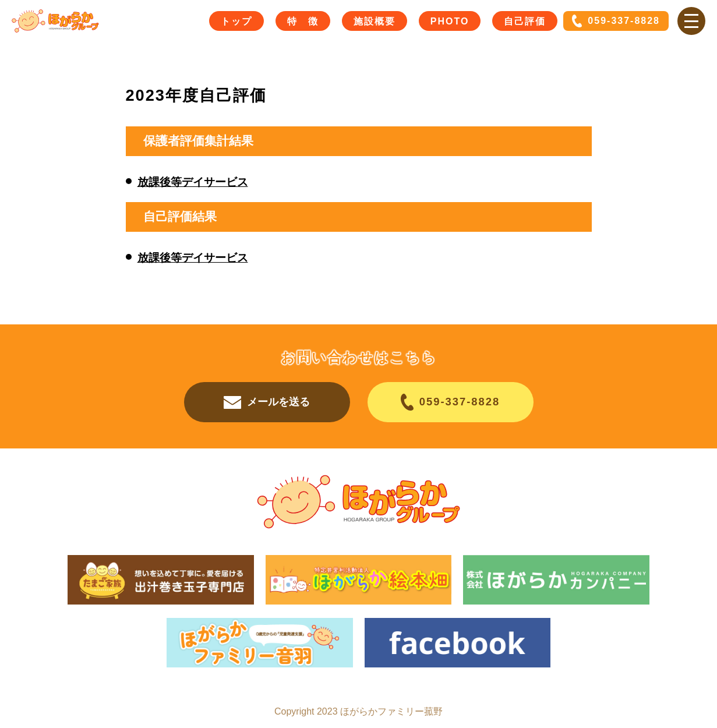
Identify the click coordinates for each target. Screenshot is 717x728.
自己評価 (525, 21)
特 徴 (303, 21)
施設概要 (375, 21)
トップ (236, 21)
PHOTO (450, 21)
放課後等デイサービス (193, 182)
